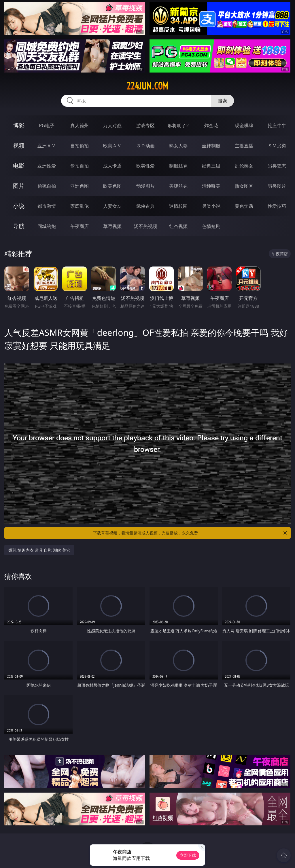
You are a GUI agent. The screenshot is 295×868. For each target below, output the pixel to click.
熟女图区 (244, 186)
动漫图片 (145, 186)
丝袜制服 (211, 146)
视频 (19, 145)
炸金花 (211, 125)
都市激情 (47, 206)
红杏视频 (178, 226)
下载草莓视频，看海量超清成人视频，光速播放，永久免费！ (190, 533)
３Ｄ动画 (145, 146)
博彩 (19, 125)
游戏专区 (145, 125)
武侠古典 (145, 206)
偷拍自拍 (80, 166)
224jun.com (147, 86)
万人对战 (112, 125)
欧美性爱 (145, 166)
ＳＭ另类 (277, 146)
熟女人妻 (178, 146)
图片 (19, 186)
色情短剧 (211, 226)
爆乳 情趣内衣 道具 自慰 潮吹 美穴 (39, 550)
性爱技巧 (277, 206)
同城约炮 (47, 226)
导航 (19, 226)
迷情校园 (178, 206)
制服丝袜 (178, 166)
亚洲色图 (80, 186)
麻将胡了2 (178, 125)
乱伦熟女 (244, 166)
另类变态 (277, 166)
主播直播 (244, 146)
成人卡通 (112, 166)
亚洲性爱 (47, 166)
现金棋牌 (244, 125)
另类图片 (277, 186)
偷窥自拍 (47, 186)
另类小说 (211, 206)
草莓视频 (112, 226)
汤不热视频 (145, 226)
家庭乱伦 (80, 206)
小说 (19, 206)
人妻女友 (112, 206)
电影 (19, 166)
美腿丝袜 (178, 186)
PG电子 (47, 125)
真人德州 (80, 125)
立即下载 (188, 855)
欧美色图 (112, 186)
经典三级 (211, 166)
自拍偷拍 (80, 146)
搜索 (222, 101)
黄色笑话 (244, 206)
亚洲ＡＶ (47, 146)
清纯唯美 (211, 186)
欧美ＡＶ (112, 146)
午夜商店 (80, 226)
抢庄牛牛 (277, 125)
